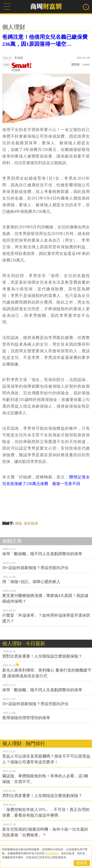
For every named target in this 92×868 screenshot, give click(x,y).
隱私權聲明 (52, 853)
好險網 (22, 67)
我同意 (82, 863)
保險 (18, 523)
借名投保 (31, 523)
